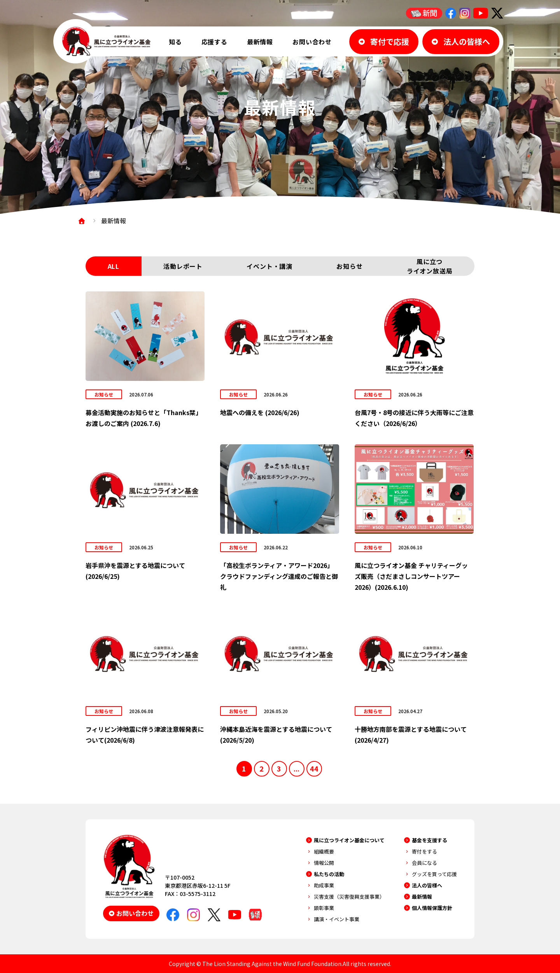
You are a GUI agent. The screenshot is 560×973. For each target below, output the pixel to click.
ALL (114, 266)
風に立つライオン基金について (349, 840)
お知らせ (349, 266)
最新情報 (260, 42)
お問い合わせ (312, 42)
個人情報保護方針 (432, 908)
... (297, 768)
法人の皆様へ (427, 885)
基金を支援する (430, 840)
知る (175, 42)
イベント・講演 (269, 266)
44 (314, 768)
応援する (214, 42)
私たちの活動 (329, 874)
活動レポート (183, 266)
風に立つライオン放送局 (430, 266)
